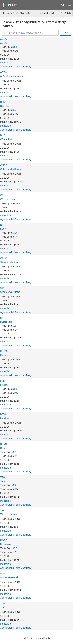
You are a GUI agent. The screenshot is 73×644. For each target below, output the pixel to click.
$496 (15, 233)
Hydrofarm (6, 355)
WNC (3, 573)
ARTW (4, 72)
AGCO (4, 39)
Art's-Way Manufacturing (13, 76)
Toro (3, 481)
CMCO (4, 165)
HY (2, 318)
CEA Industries (8, 139)
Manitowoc (6, 418)
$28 (14, 326)
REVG (4, 444)
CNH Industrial (8, 199)
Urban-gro (5, 544)
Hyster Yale (6, 322)
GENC (4, 258)
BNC (3, 135)
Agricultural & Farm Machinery (16, 67)
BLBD (3, 102)
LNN (3, 381)
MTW (3, 414)
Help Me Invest (46, 13)
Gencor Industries (9, 262)
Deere (3, 229)
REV (3, 448)
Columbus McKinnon (11, 169)
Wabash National (9, 577)
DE (2, 225)
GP (2, 288)
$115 (15, 47)
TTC (3, 477)
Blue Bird (5, 106)
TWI (2, 510)
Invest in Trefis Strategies (17, 13)
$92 (14, 485)
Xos (2, 607)
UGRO (4, 540)
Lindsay (4, 385)
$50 (14, 110)
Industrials (6, 63)
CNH (3, 195)
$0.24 (15, 548)
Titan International (9, 514)
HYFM (4, 351)
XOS (3, 603)
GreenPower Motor (10, 292)
